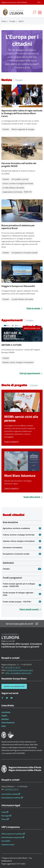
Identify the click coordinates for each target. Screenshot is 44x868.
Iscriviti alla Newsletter (14, 686)
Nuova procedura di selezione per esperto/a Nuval (18, 227)
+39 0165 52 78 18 (12, 667)
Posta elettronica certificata (11, 798)
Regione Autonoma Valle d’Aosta (14, 2)
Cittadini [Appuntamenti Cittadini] (6, 358)
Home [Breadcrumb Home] (4, 21)
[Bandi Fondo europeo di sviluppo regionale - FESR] (22, 594)
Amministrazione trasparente (12, 837)
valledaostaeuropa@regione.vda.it (20, 670)
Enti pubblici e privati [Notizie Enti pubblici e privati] (20, 179)
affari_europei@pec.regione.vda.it (18, 673)
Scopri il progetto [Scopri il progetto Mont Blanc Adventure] (12, 488)
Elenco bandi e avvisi (30, 609)
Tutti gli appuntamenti (31, 373)
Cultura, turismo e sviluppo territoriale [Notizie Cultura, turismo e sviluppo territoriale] (18, 183)
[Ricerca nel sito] (35, 12)
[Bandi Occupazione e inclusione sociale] (22, 554)
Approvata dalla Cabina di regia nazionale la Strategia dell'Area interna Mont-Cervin (22, 113)
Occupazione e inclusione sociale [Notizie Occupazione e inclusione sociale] (24, 253)
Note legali (5, 816)
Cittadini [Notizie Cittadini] (6, 129)
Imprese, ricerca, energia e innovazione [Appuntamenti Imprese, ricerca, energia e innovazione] (18, 362)
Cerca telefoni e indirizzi (10, 794)
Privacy (4, 819)
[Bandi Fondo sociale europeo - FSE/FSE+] (22, 602)
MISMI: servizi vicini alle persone (21, 418)
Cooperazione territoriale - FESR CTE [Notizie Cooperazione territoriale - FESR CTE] (17, 192)
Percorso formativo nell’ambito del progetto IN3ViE (19, 165)
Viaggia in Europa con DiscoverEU (18, 286)
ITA (40, 2)
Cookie (4, 812)
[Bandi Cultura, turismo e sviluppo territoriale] (22, 535)
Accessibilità (6, 841)
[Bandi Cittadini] (22, 569)
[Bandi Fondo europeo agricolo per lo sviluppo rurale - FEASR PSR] (22, 585)
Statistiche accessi (8, 845)
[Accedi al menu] (40, 13)
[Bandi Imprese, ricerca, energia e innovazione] (22, 541)
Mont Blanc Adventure (20, 476)
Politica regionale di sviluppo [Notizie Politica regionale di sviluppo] (23, 129)
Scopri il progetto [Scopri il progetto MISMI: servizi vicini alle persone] (12, 442)
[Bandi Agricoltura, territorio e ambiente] (22, 528)
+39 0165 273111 (12, 789)
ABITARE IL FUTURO (11, 345)
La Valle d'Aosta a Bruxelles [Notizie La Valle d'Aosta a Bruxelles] (13, 188)
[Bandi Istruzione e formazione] (22, 548)
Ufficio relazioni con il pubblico (12, 834)
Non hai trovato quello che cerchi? (22, 624)
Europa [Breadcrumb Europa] (12, 21)
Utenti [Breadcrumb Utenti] (21, 21)
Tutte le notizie (34, 308)
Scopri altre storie (33, 497)
